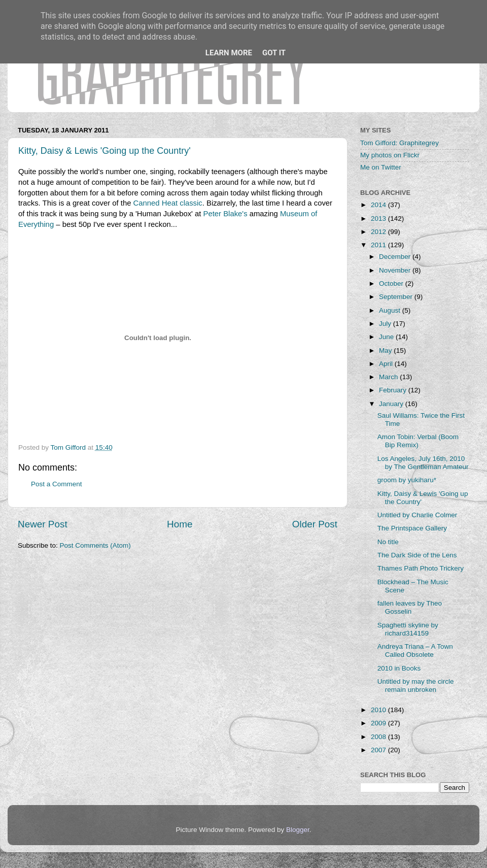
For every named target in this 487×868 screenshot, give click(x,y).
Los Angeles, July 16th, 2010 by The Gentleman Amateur (423, 463)
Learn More (229, 53)
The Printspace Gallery (412, 528)
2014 (379, 205)
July (386, 324)
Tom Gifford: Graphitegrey (399, 143)
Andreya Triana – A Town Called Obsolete (415, 650)
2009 (379, 723)
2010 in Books (399, 668)
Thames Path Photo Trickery (421, 568)
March (389, 377)
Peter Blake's (225, 214)
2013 (379, 219)
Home (180, 524)
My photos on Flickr (390, 155)
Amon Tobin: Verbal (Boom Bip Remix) (418, 441)
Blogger (298, 830)
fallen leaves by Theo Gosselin (410, 607)
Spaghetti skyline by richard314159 (408, 629)
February (394, 390)
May (386, 350)
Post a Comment (57, 484)
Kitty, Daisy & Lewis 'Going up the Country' (105, 151)
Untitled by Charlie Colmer (418, 515)
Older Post (315, 524)
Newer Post (43, 524)
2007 (379, 750)
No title (388, 542)
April (387, 364)
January (392, 404)
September (397, 297)
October (392, 283)
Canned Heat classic (168, 203)
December (396, 257)
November (396, 270)
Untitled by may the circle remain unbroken (416, 686)
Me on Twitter (381, 167)
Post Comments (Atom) (95, 545)
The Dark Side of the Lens (417, 555)
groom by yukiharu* (407, 480)
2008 (379, 737)
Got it (274, 53)
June (387, 337)
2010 (379, 710)
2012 (379, 232)
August (391, 310)
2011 (379, 245)
